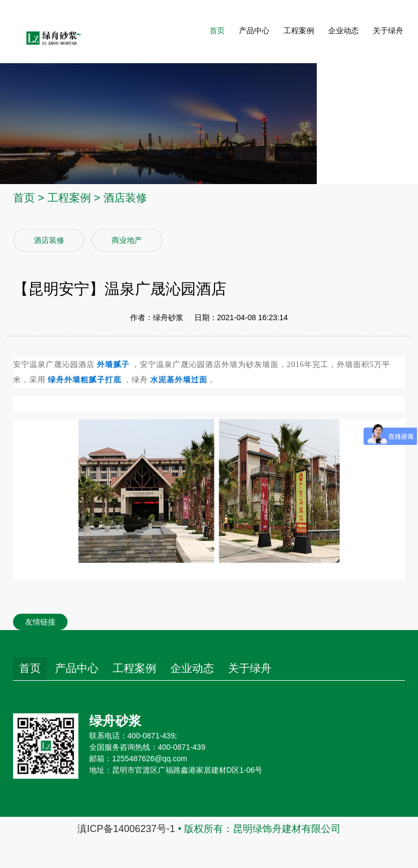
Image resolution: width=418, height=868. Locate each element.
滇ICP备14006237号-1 (126, 829)
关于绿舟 (388, 32)
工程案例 (299, 32)
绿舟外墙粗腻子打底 (85, 380)
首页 (217, 32)
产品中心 (254, 32)
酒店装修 (125, 198)
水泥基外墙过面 (179, 380)
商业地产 (127, 240)
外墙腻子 (113, 365)
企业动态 (343, 32)
